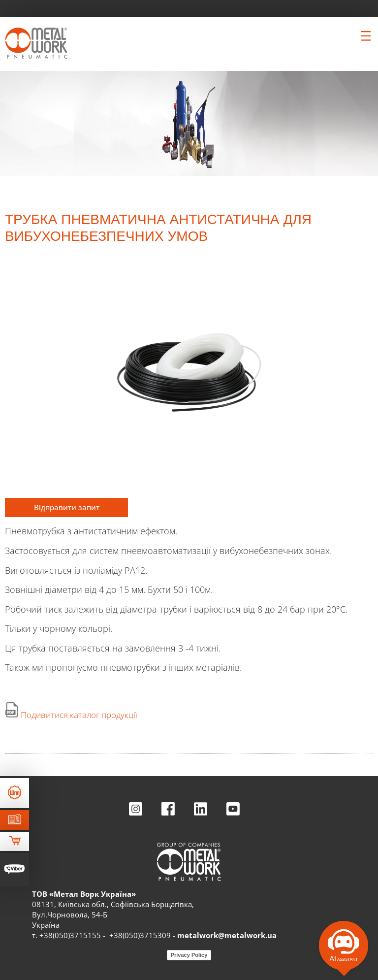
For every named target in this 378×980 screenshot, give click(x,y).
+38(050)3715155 (70, 935)
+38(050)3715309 (140, 935)
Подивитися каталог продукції (79, 715)
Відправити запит (67, 507)
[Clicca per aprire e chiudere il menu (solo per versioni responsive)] (366, 36)
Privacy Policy (189, 955)
